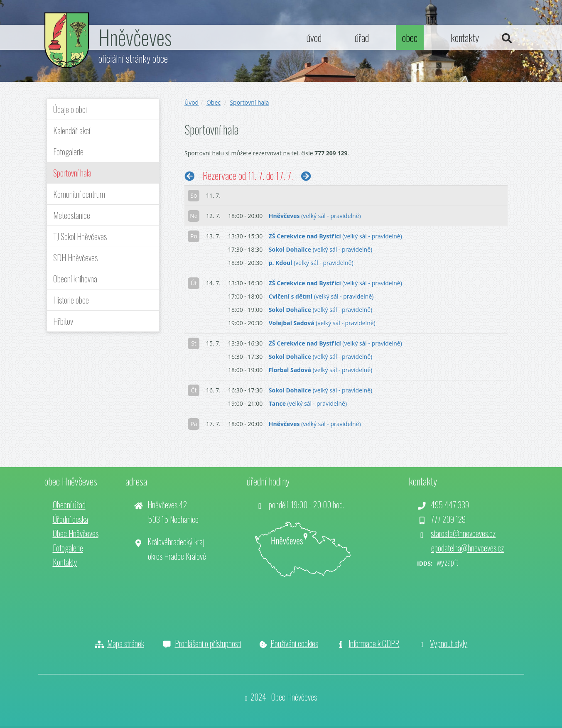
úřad (362, 37)
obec (410, 37)
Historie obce (71, 300)
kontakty (465, 37)
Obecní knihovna (75, 279)
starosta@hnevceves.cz (463, 533)
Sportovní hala (72, 173)
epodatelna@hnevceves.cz (468, 548)
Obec (214, 102)
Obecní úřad (69, 505)
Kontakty (65, 562)
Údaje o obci (70, 109)
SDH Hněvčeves (75, 257)
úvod (314, 37)
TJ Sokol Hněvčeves (80, 236)
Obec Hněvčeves (76, 533)
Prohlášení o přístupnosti (208, 643)
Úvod (191, 102)
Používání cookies (294, 643)
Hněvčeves (135, 37)
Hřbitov (63, 321)
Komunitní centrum (79, 194)
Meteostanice (72, 215)
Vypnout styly (449, 643)
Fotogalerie (68, 152)
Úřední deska (70, 519)
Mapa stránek (126, 643)
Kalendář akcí (72, 130)
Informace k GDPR (374, 643)
